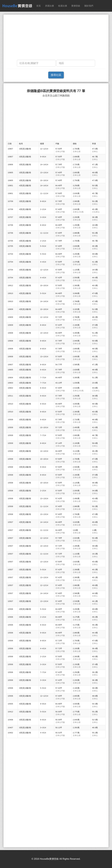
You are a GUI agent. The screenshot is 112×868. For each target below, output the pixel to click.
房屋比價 (49, 6)
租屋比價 (63, 6)
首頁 (38, 6)
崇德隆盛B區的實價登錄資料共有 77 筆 (56, 91)
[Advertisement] (56, 38)
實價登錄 (76, 6)
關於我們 (89, 6)
